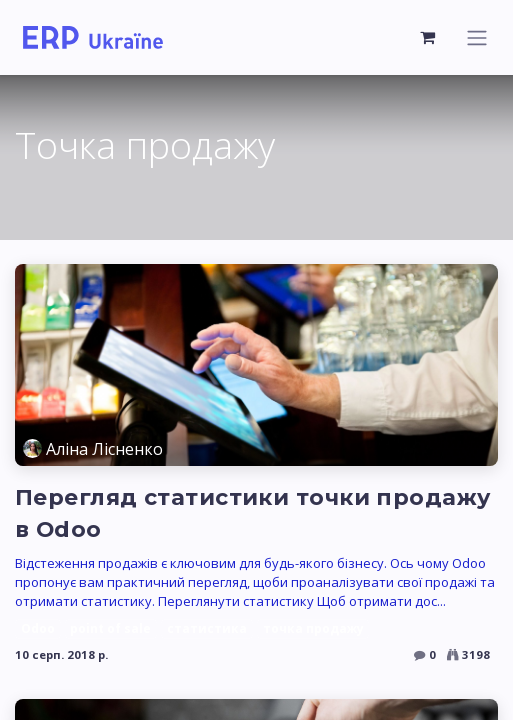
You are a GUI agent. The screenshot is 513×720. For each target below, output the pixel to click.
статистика (207, 628)
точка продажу (313, 628)
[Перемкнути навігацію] (477, 37)
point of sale (110, 628)
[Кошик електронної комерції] (428, 37)
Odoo (38, 628)
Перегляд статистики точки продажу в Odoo (252, 513)
